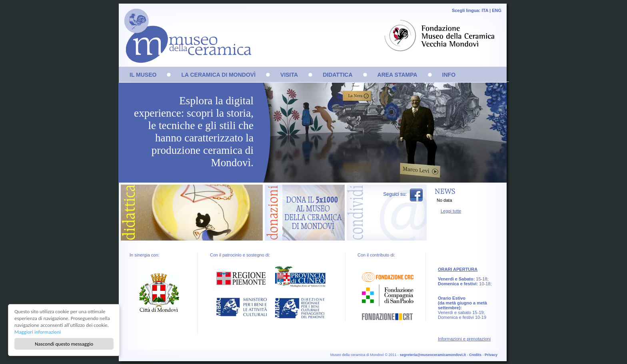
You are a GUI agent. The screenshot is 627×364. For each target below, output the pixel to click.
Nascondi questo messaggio (64, 344)
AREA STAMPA (397, 75)
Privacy (491, 355)
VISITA (289, 75)
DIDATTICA (337, 75)
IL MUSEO (143, 75)
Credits (475, 355)
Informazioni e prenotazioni (464, 339)
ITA (485, 10)
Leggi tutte (451, 211)
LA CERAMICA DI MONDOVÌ (218, 75)
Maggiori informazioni (38, 332)
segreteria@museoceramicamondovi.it (433, 355)
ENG (497, 10)
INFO (449, 75)
